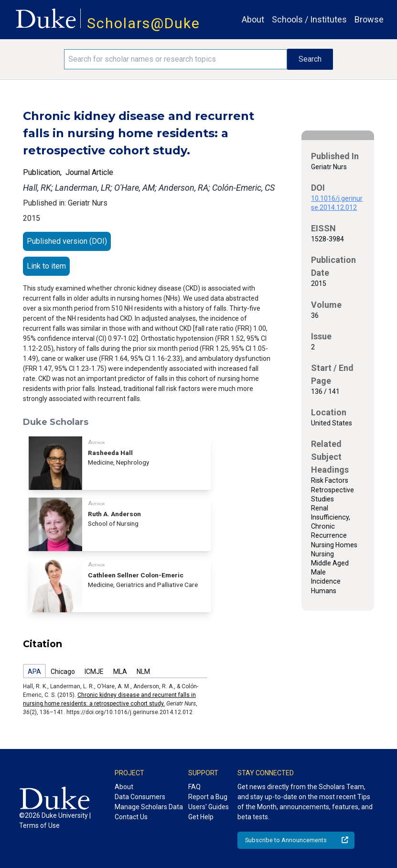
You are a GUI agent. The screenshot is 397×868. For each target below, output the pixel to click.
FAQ (194, 787)
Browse (369, 19)
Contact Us (131, 817)
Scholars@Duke (144, 23)
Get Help (201, 817)
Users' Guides (209, 807)
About (253, 19)
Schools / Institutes (309, 19)
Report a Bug (208, 797)
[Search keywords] (176, 59)
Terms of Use (39, 825)
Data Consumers (140, 797)
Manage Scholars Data (149, 807)
